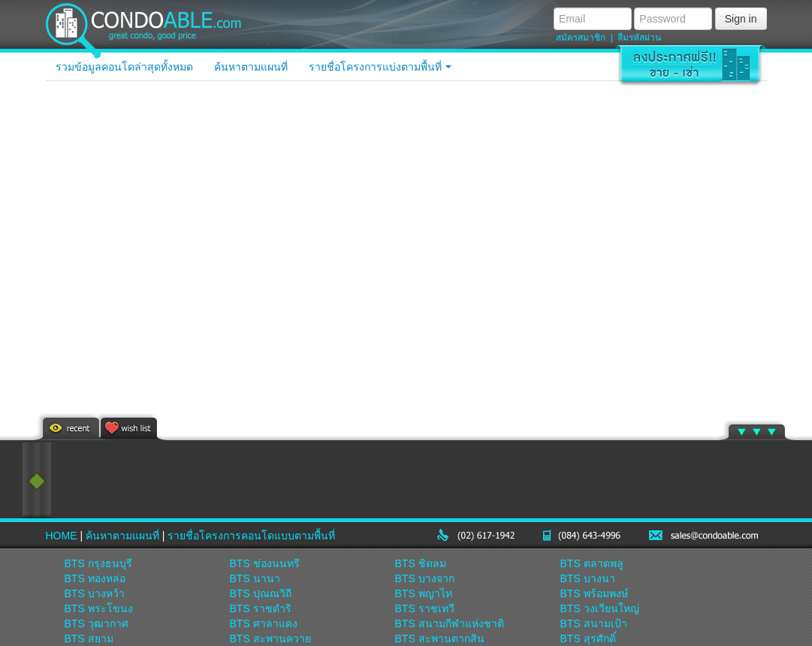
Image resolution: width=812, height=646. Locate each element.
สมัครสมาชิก (581, 38)
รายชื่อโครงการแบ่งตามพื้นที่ (380, 67)
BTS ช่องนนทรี (265, 563)
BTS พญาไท (424, 593)
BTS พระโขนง (99, 608)
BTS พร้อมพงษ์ (594, 593)
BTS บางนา (588, 578)
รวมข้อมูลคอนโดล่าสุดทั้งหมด (124, 67)
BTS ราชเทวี (425, 608)
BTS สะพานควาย (270, 638)
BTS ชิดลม (421, 563)
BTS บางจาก (425, 578)
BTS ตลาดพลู (592, 563)
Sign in (741, 19)
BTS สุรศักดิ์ (588, 638)
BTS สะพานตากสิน (440, 638)
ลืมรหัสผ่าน (639, 38)
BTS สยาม (89, 638)
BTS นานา (255, 578)
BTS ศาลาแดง (264, 623)
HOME (62, 536)
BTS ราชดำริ (261, 608)
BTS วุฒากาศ (97, 623)
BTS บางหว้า (95, 593)
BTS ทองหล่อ (95, 578)
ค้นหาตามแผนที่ (251, 67)
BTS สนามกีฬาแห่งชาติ (450, 623)
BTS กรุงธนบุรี (98, 563)
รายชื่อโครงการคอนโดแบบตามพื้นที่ (251, 536)
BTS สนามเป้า (594, 623)
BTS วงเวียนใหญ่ (600, 608)
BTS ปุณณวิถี (261, 593)
